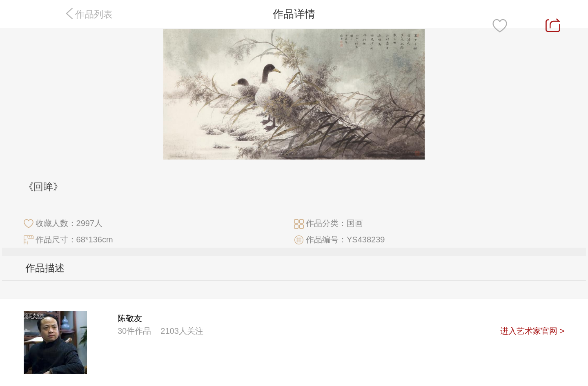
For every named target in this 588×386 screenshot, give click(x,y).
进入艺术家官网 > (532, 331)
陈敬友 (130, 318)
